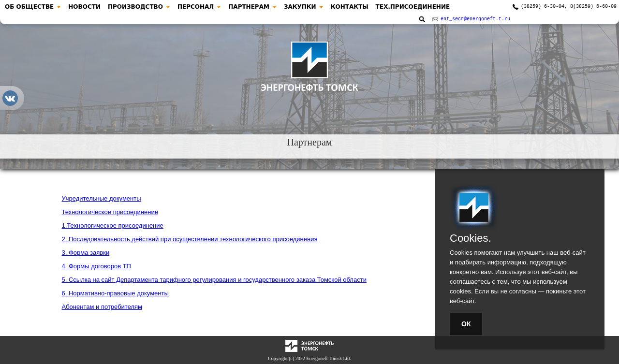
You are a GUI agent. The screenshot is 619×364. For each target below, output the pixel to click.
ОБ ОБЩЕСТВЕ (29, 7)
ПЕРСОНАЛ (196, 7)
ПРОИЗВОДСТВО (135, 7)
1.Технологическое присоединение (113, 226)
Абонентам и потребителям (102, 307)
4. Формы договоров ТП (96, 266)
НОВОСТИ (84, 7)
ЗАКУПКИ (300, 7)
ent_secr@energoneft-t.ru (475, 20)
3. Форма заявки (86, 253)
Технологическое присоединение (110, 212)
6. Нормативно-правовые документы (115, 293)
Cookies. (471, 238)
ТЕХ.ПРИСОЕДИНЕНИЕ (413, 7)
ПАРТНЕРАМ (249, 7)
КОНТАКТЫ (350, 7)
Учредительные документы (102, 198)
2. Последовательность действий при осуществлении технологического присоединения (190, 239)
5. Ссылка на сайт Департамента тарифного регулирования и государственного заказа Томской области (214, 280)
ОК (466, 324)
